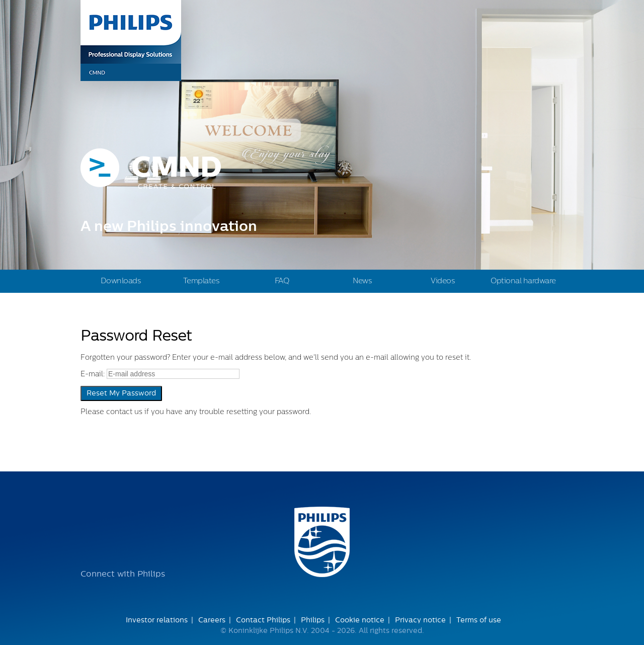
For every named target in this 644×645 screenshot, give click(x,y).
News (362, 281)
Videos (443, 281)
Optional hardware (523, 281)
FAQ (282, 281)
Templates (202, 281)
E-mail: (93, 374)
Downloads (121, 281)
